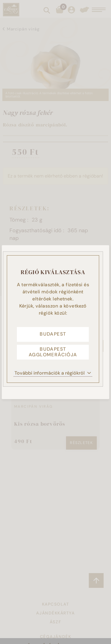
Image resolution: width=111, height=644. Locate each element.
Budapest (53, 334)
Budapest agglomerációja (53, 352)
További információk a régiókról (53, 373)
